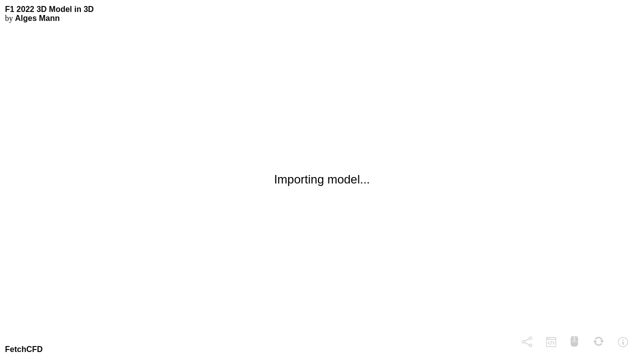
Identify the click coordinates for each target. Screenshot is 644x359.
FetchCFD (24, 349)
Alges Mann (37, 18)
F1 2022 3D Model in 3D (49, 9)
